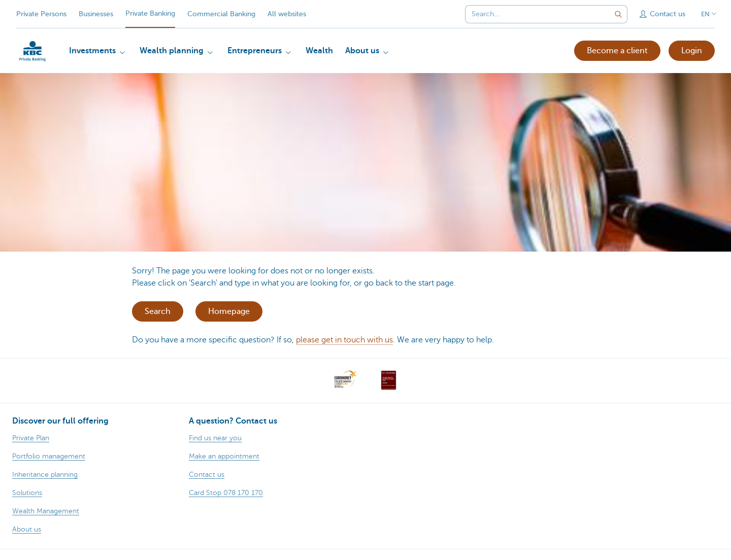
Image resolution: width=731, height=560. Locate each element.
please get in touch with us (344, 340)
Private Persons (41, 14)
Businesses (96, 14)
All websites (287, 14)
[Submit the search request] (618, 14)
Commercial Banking (221, 14)
